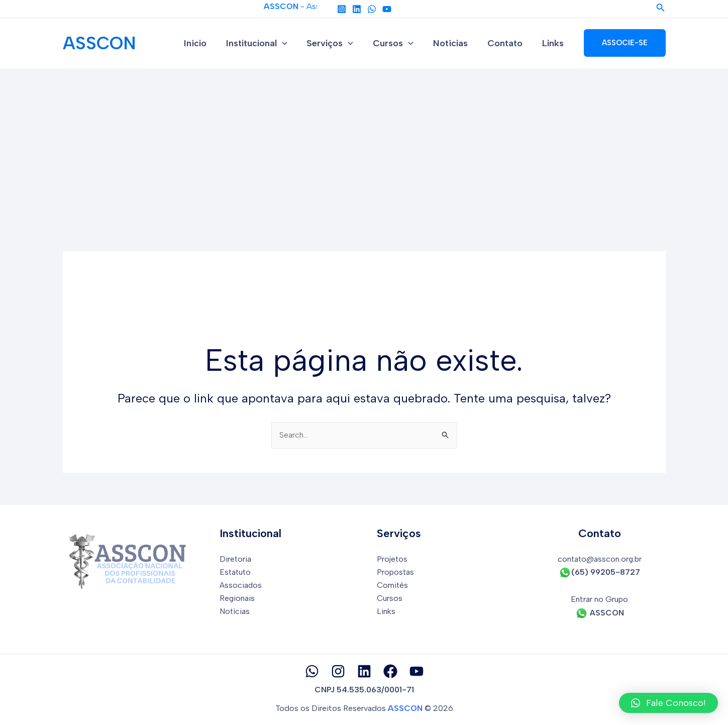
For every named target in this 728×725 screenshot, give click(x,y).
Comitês (393, 585)
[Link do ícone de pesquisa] (661, 9)
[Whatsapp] (312, 671)
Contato (507, 43)
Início (205, 43)
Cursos (399, 43)
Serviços (337, 43)
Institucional (265, 43)
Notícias (454, 43)
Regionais (237, 599)
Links (554, 43)
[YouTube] (387, 9)
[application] (290, 43)
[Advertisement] (364, 144)
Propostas (396, 572)
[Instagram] (342, 9)
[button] (668, 703)
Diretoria (236, 559)
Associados (241, 585)
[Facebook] (390, 671)
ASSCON (99, 43)
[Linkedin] (357, 9)
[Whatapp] (372, 9)
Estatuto (236, 572)
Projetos (392, 559)
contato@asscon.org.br (600, 559)
